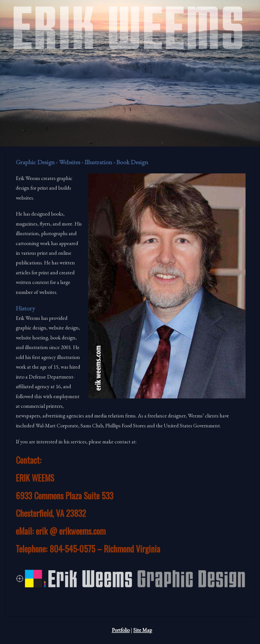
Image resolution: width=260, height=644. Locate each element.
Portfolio (121, 630)
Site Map (143, 630)
